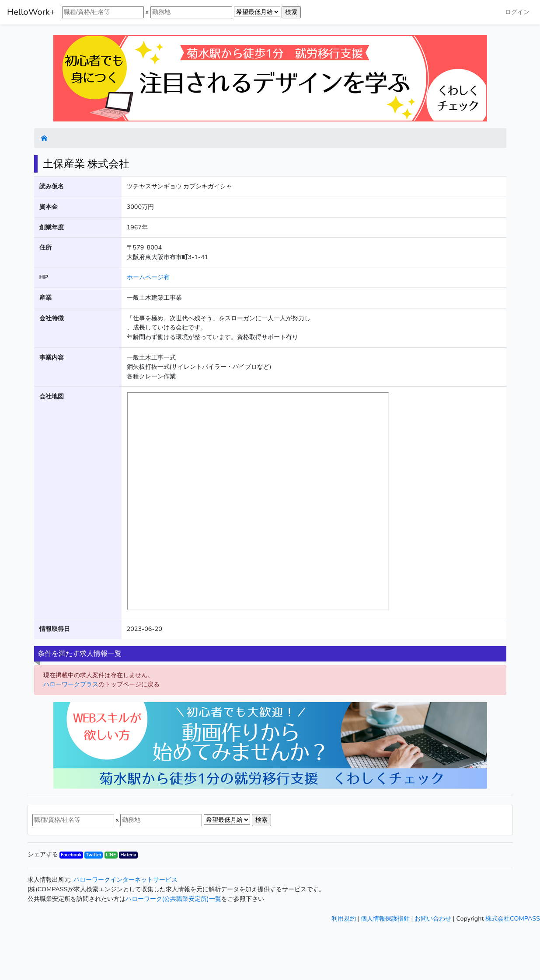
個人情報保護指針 (385, 918)
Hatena (128, 855)
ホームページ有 (148, 277)
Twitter (94, 855)
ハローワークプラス (71, 684)
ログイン (517, 12)
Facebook (71, 855)
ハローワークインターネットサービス (125, 880)
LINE (111, 855)
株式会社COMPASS (513, 918)
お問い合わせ (433, 918)
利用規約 (344, 918)
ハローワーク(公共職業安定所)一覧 (173, 899)
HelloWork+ (31, 12)
